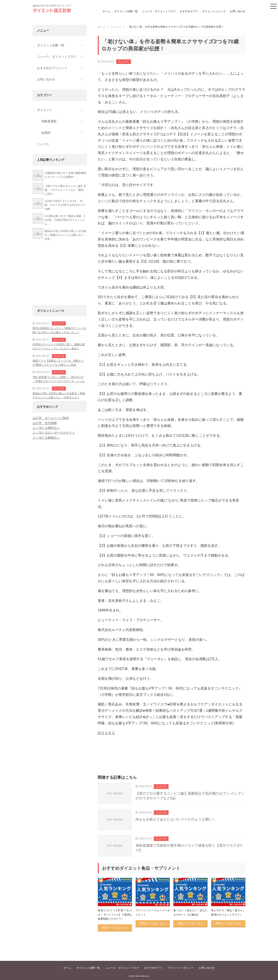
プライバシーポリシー (181, 968)
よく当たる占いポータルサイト (54, 433)
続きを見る (106, 733)
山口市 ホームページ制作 (51, 418)
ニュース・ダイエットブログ (159, 11)
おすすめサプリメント (52, 68)
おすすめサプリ (189, 11)
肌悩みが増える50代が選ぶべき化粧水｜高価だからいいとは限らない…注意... (65, 235)
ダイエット (45, 110)
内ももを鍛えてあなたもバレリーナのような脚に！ (175, 819)
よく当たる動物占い (46, 438)
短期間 (46, 133)
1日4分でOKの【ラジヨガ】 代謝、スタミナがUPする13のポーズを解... (65, 205)
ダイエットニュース (214, 11)
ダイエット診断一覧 (126, 11)
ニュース (124, 62)
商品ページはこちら (115, 927)
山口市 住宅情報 (45, 423)
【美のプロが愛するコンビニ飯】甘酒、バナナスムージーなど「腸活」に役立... (65, 190)
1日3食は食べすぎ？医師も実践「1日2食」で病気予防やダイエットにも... (65, 220)
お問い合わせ (238, 11)
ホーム (106, 11)
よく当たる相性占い (46, 428)
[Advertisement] (172, 760)
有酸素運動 (49, 121)
